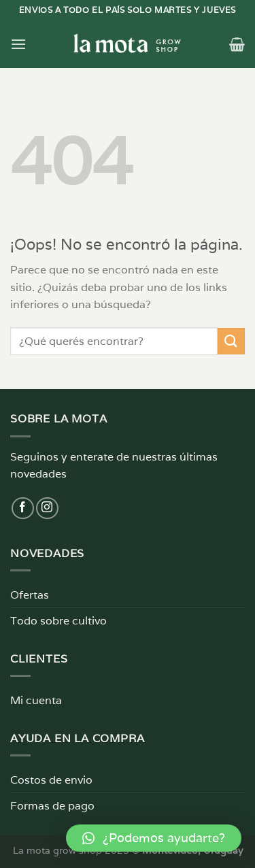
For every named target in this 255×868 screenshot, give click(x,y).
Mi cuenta (36, 700)
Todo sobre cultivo (58, 621)
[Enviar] (231, 341)
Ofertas (30, 595)
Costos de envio (51, 780)
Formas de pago (52, 806)
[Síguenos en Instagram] (47, 508)
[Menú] (18, 44)
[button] (154, 838)
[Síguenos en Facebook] (23, 508)
